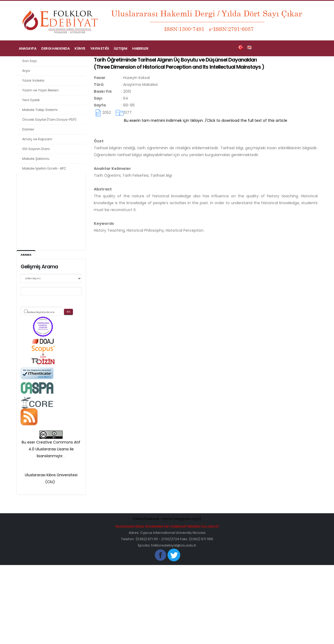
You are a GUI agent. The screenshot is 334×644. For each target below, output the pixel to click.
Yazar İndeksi (33, 80)
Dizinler (28, 129)
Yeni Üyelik (31, 100)
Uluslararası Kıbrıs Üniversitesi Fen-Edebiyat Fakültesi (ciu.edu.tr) (167, 526)
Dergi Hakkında (55, 48)
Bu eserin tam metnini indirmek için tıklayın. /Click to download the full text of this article (206, 120)
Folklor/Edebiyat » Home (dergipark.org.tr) (167, 519)
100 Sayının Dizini (36, 149)
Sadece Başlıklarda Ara (41, 312)
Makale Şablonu (36, 159)
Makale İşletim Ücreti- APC (44, 168)
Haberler (140, 48)
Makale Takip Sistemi (40, 110)
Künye (80, 48)
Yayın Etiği (100, 48)
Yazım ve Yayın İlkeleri (40, 90)
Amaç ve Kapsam (37, 139)
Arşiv (26, 71)
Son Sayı (29, 61)
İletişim (120, 48)
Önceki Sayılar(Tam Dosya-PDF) (49, 120)
